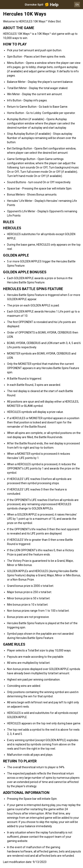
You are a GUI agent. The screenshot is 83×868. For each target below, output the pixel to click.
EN (77, 5)
